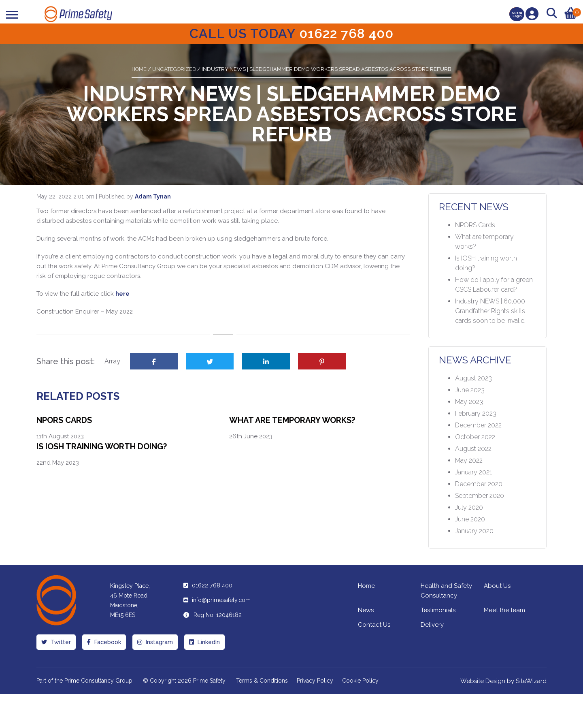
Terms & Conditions (262, 681)
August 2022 (473, 449)
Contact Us (374, 625)
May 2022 (469, 460)
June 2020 (470, 519)
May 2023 (469, 402)
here (122, 294)
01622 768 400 (212, 585)
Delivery (432, 625)
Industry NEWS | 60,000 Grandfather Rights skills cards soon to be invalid (490, 311)
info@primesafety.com (221, 600)
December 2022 (478, 425)
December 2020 (479, 484)
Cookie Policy (360, 681)
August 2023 (473, 378)
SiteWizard (531, 681)
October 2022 (475, 437)
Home (139, 69)
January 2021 (473, 472)
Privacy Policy (315, 681)
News (366, 610)
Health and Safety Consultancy (446, 591)
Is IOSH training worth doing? (102, 446)
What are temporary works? (292, 420)
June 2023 (470, 390)
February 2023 (476, 413)
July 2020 (469, 507)
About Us (497, 586)
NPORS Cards (64, 420)
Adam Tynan (153, 196)
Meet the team (504, 610)
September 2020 (480, 496)
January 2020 (474, 531)
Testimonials (438, 610)
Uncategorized (174, 69)
